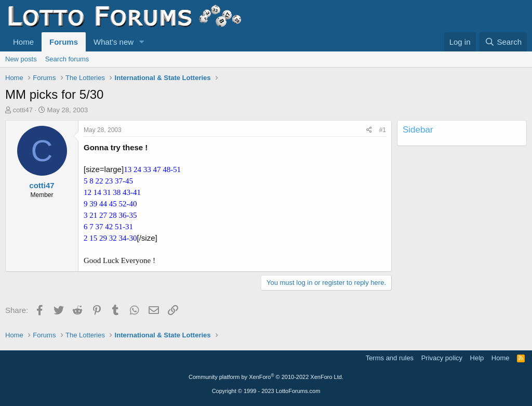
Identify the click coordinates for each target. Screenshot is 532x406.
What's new (114, 42)
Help (477, 358)
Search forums (67, 59)
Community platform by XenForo (266, 377)
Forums (64, 42)
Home (23, 42)
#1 (383, 130)
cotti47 (23, 110)
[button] (142, 42)
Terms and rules (390, 358)
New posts (21, 59)
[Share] (369, 130)
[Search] (503, 42)
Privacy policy (442, 358)
